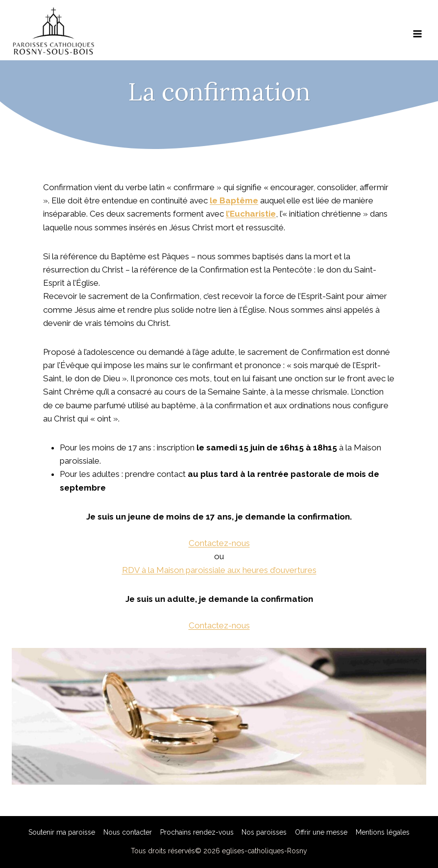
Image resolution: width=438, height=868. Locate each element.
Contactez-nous (219, 543)
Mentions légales (383, 832)
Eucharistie (253, 214)
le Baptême (234, 200)
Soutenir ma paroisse (62, 832)
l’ (228, 214)
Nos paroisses (264, 832)
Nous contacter (128, 832)
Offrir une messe (321, 832)
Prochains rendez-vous (197, 832)
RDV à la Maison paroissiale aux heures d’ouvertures (219, 570)
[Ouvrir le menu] (417, 30)
